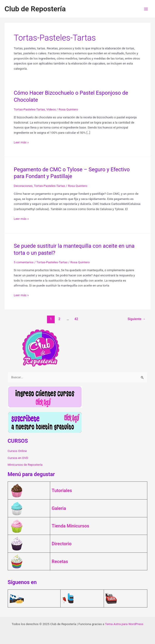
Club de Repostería (35, 9)
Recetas (60, 561)
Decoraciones (23, 186)
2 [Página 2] (59, 319)
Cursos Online (17, 451)
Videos (51, 109)
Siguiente (137, 319)
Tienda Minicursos (70, 526)
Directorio (62, 544)
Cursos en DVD (18, 458)
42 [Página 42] (76, 319)
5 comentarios (24, 262)
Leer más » (21, 142)
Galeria (59, 508)
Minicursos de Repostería (25, 465)
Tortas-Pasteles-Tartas (29, 109)
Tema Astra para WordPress (124, 624)
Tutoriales (62, 490)
